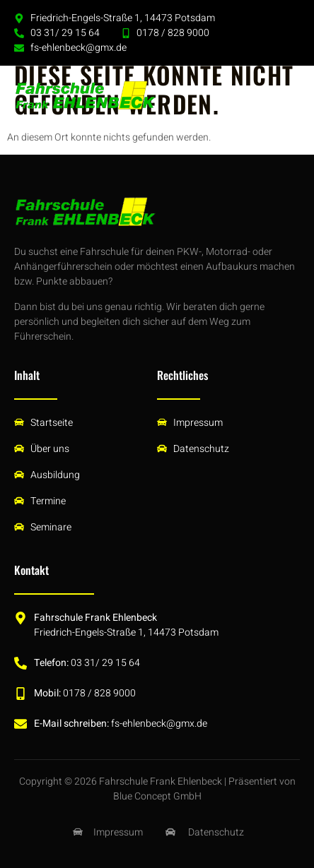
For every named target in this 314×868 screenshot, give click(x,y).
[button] (284, 95)
